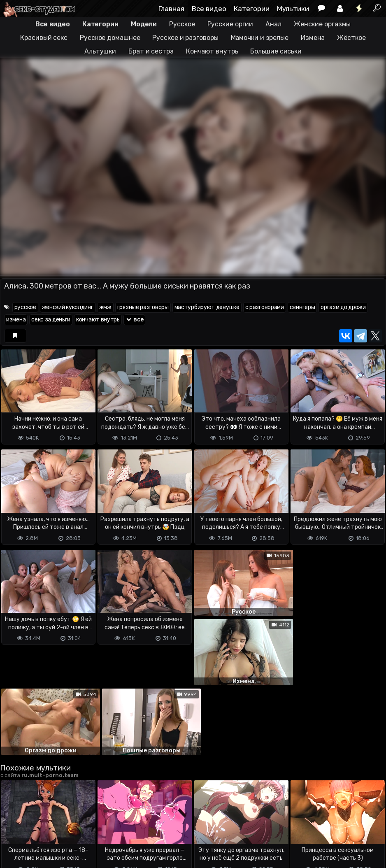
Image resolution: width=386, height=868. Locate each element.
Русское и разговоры (185, 38)
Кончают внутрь (212, 51)
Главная (171, 9)
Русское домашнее (110, 38)
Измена (313, 38)
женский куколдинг (68, 307)
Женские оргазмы (322, 24)
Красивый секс (44, 38)
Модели (144, 24)
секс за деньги (51, 320)
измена (16, 320)
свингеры (302, 307)
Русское (182, 24)
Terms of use (42, 829)
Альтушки (100, 51)
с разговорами (265, 307)
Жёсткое (351, 38)
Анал (273, 24)
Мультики (293, 9)
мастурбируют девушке (207, 307)
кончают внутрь (98, 320)
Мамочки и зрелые (260, 38)
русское (25, 307)
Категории (252, 9)
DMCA (13, 829)
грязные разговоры (143, 307)
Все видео (209, 9)
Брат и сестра (151, 51)
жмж (105, 307)
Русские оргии (230, 24)
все (135, 320)
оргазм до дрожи (343, 307)
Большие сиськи (276, 51)
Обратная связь (86, 829)
